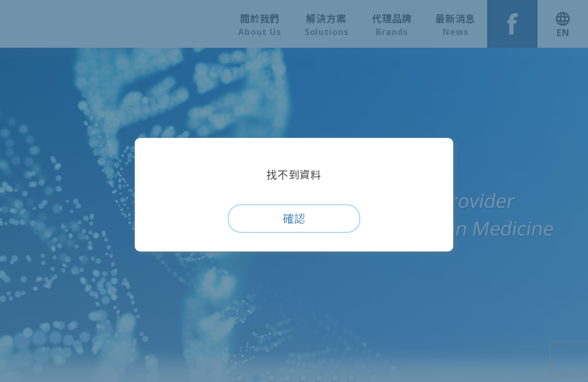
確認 (294, 219)
